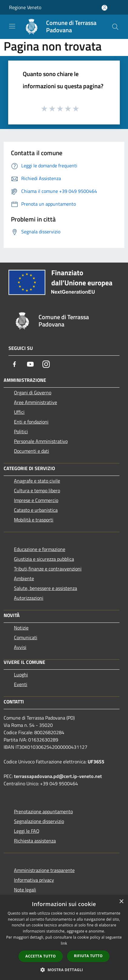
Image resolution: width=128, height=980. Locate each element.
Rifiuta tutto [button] (88, 956)
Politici (21, 431)
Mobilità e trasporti (34, 520)
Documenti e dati (32, 451)
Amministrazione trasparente (44, 870)
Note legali (25, 890)
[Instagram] (46, 364)
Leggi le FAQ (27, 831)
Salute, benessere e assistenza (45, 588)
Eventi (21, 684)
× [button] (121, 902)
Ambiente (24, 578)
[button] (64, 970)
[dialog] (64, 938)
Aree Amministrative (35, 402)
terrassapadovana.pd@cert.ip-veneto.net (58, 776)
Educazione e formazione (40, 549)
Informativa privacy (34, 880)
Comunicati (26, 637)
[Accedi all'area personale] (104, 8)
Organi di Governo (33, 392)
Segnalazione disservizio (39, 821)
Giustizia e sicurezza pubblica (44, 559)
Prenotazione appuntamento (43, 811)
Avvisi (20, 647)
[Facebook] (15, 364)
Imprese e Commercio (36, 500)
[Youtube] (30, 364)
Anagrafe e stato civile (37, 481)
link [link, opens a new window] (64, 943)
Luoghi (21, 675)
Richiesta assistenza (35, 841)
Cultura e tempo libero (37, 490)
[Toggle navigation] (12, 26)
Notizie (21, 628)
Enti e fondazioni (31, 422)
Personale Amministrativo (41, 441)
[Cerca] (115, 27)
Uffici (19, 412)
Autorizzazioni (29, 598)
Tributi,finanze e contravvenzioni (48, 569)
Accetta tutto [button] (41, 956)
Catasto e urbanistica (36, 510)
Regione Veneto (25, 7)
